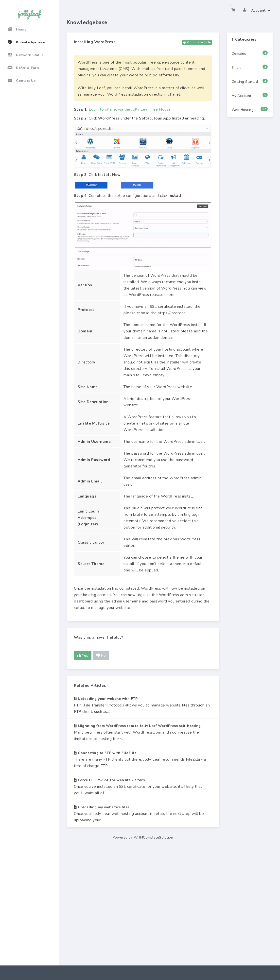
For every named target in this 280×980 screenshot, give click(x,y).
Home (17, 29)
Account (261, 10)
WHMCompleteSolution (154, 837)
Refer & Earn (23, 68)
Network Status (25, 55)
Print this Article (197, 42)
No (101, 655)
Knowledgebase (26, 42)
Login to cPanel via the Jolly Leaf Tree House (130, 109)
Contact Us (21, 81)
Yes (83, 655)
